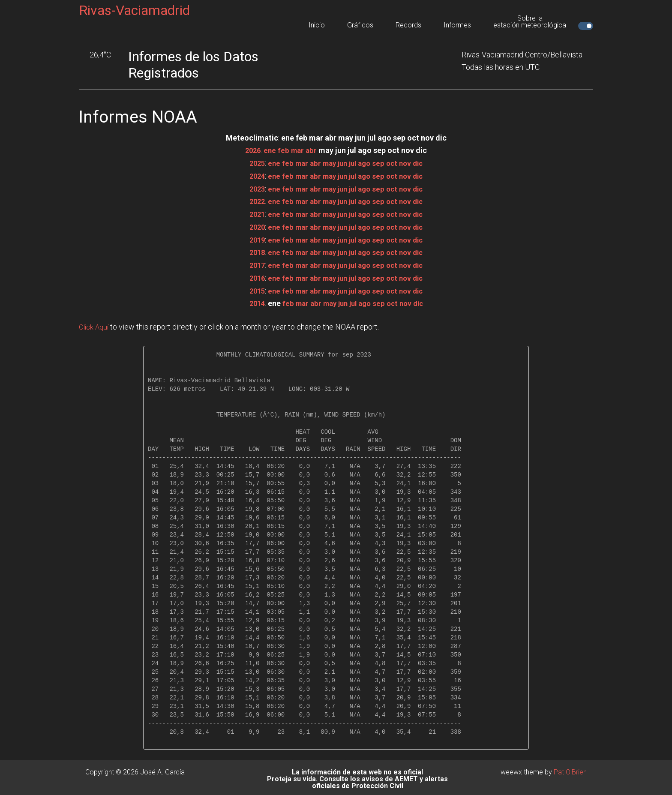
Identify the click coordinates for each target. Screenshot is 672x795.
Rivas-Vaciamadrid (134, 10)
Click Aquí (95, 324)
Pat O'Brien (570, 769)
